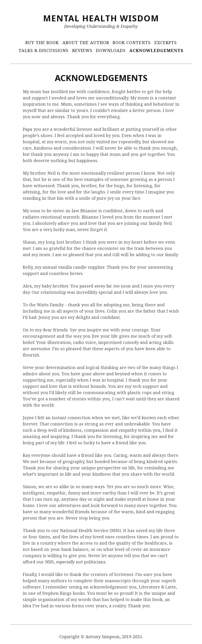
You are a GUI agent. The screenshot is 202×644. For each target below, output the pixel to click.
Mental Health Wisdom (101, 18)
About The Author (86, 42)
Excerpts (166, 42)
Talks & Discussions (44, 50)
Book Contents (132, 42)
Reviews (82, 50)
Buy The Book (42, 42)
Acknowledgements (156, 50)
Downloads (111, 50)
